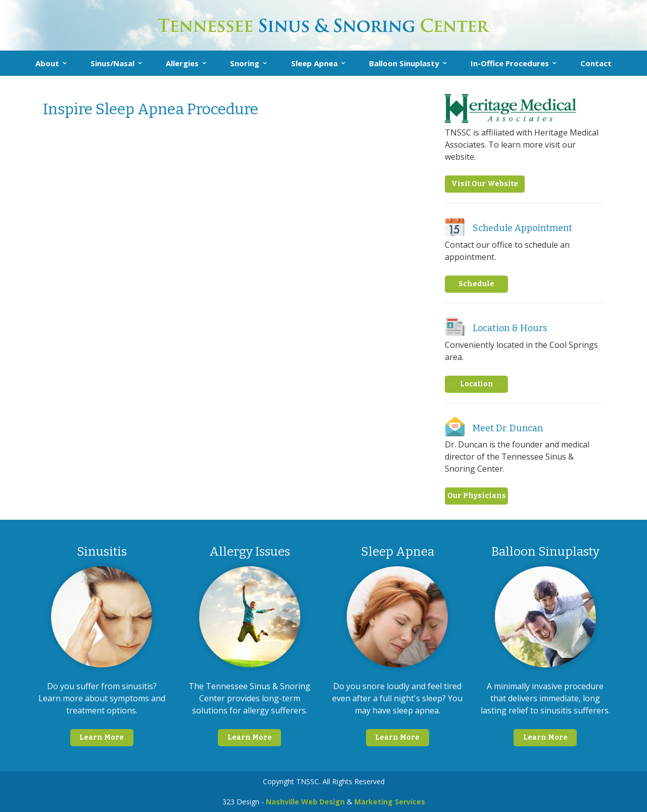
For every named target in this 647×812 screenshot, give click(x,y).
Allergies (182, 63)
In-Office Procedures (510, 63)
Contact (596, 63)
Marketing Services (390, 802)
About (47, 63)
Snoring (245, 63)
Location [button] (477, 384)
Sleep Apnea (314, 63)
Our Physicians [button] (477, 496)
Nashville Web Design (305, 802)
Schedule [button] (476, 284)
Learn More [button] (102, 737)
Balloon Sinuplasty (404, 63)
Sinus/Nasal (112, 63)
